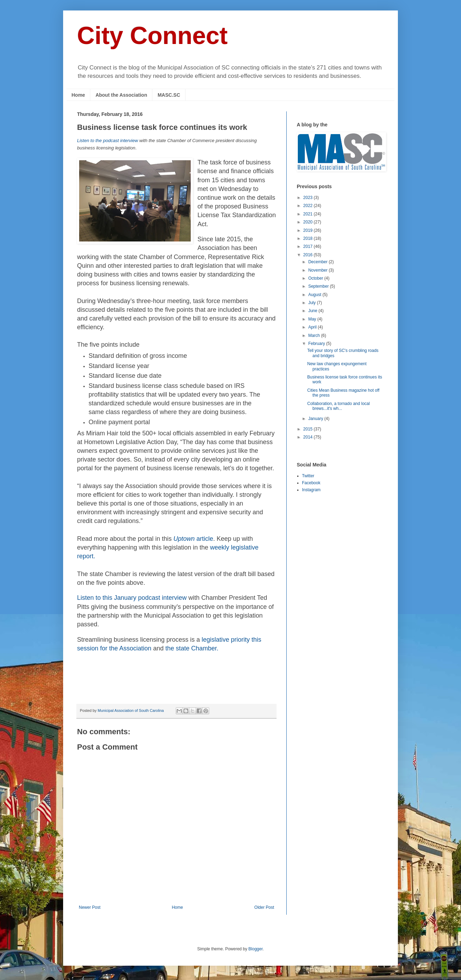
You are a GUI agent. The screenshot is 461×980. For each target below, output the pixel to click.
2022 (309, 206)
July (313, 303)
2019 (309, 230)
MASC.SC (169, 95)
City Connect (152, 36)
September (319, 286)
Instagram (311, 490)
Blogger (255, 949)
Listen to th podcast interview (133, 598)
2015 (309, 429)
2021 (309, 214)
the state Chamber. (192, 648)
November (319, 270)
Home (78, 95)
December (319, 262)
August (315, 295)
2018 (309, 238)
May (313, 319)
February (317, 344)
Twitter (308, 476)
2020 (309, 222)
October (316, 278)
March (315, 336)
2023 (309, 198)
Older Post (264, 907)
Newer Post (90, 907)
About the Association (121, 95)
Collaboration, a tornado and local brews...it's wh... (338, 406)
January (316, 419)
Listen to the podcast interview (108, 141)
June (313, 311)
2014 (309, 437)
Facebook (311, 483)
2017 (309, 246)
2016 (309, 255)
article (193, 539)
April (313, 327)
